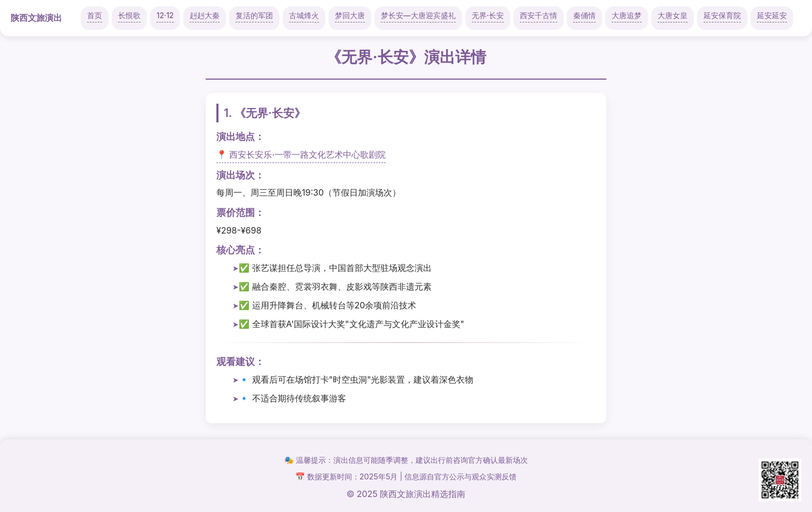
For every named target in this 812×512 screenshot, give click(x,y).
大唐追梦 (627, 15)
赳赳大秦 (205, 15)
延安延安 (772, 15)
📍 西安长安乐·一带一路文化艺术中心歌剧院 (301, 154)
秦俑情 (584, 15)
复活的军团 (254, 15)
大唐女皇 (673, 15)
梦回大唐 (350, 15)
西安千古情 (538, 15)
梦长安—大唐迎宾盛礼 (418, 15)
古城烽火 (304, 15)
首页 (95, 15)
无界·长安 (488, 15)
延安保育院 (722, 15)
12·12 (165, 15)
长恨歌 (129, 15)
